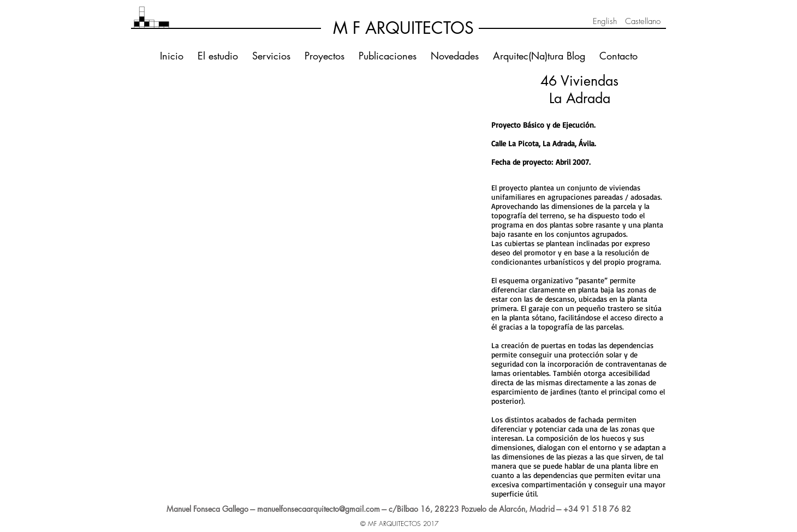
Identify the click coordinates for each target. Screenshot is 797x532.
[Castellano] (643, 21)
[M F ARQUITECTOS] (403, 28)
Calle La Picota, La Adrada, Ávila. (544, 143)
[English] (605, 21)
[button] (218, 113)
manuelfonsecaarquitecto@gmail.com (319, 509)
